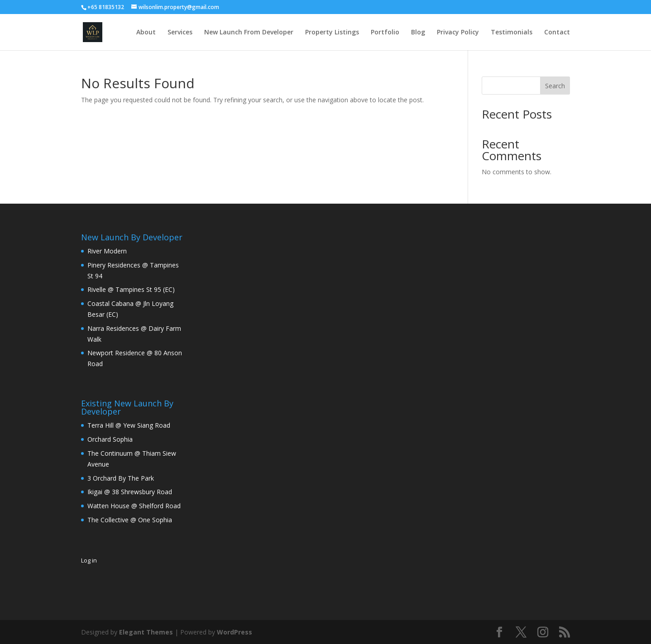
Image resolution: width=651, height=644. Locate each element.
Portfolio (385, 33)
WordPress (235, 632)
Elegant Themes (146, 632)
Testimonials (512, 33)
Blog (418, 33)
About (146, 33)
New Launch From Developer (249, 33)
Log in (89, 560)
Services (180, 33)
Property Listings (332, 33)
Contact (557, 33)
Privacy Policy (458, 33)
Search (555, 86)
